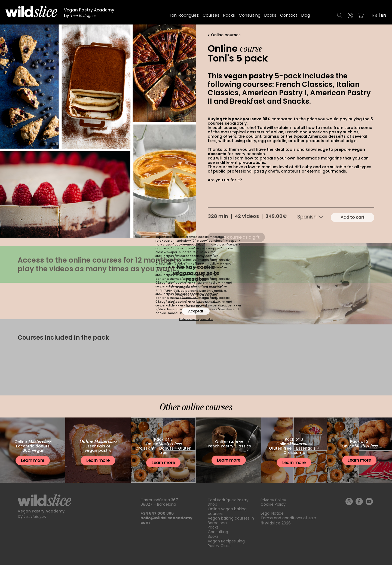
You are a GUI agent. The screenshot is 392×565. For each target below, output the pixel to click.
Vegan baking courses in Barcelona (231, 521)
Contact (289, 15)
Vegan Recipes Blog (226, 541)
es (375, 16)
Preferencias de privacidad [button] (196, 320)
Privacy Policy (273, 500)
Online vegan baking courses (227, 511)
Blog (306, 15)
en (384, 16)
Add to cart (352, 231)
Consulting (250, 15)
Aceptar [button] (196, 311)
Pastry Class (219, 546)
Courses (211, 15)
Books (270, 15)
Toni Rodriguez (184, 15)
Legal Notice (272, 513)
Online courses (226, 35)
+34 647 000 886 (157, 513)
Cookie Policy (273, 504)
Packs (229, 15)
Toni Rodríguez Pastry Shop (228, 502)
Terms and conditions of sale (288, 518)
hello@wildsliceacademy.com (167, 520)
